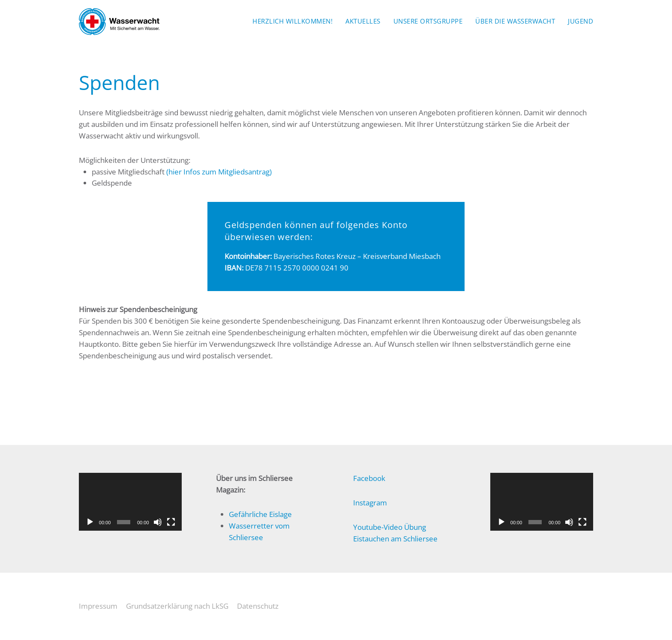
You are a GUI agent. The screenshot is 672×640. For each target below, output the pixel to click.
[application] (130, 502)
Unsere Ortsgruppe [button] (428, 21)
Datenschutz (258, 606)
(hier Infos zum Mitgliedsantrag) (219, 172)
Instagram (370, 503)
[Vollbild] (171, 522)
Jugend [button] (580, 21)
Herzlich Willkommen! (292, 21)
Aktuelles (363, 21)
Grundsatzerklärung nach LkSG (177, 606)
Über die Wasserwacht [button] (515, 21)
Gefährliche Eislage (260, 514)
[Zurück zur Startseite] (119, 21)
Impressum (98, 606)
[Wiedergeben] (90, 522)
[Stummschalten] (158, 522)
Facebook (369, 478)
